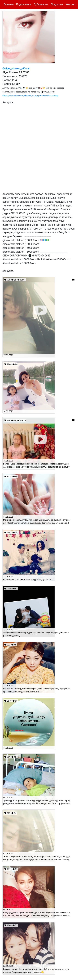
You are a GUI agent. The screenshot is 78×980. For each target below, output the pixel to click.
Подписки (57, 4)
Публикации (41, 4)
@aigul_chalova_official (16, 69)
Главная (9, 4)
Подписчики (24, 4)
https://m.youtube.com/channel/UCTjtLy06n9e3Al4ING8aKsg (30, 96)
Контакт (71, 4)
